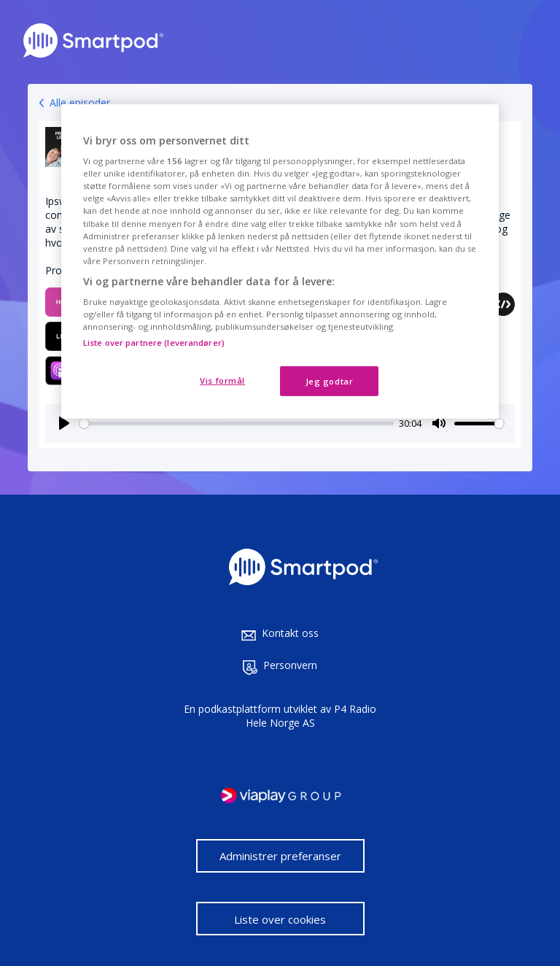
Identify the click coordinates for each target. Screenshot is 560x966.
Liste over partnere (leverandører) (154, 342)
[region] (280, 261)
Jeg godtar (330, 380)
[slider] (236, 424)
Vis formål (222, 380)
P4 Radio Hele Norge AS (311, 716)
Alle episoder (80, 103)
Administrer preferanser (280, 856)
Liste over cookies (280, 919)
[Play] (64, 423)
